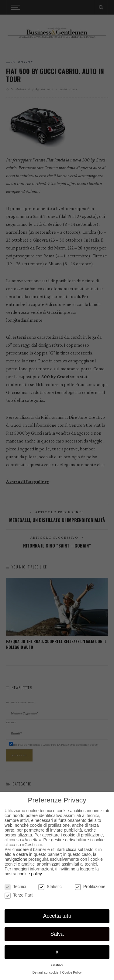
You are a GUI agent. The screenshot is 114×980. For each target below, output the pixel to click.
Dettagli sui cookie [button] (46, 972)
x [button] (57, 952)
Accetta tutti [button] (57, 916)
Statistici (50, 887)
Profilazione (90, 887)
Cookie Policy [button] (72, 972)
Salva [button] (57, 934)
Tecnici (15, 887)
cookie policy (30, 874)
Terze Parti (19, 895)
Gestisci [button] (57, 965)
